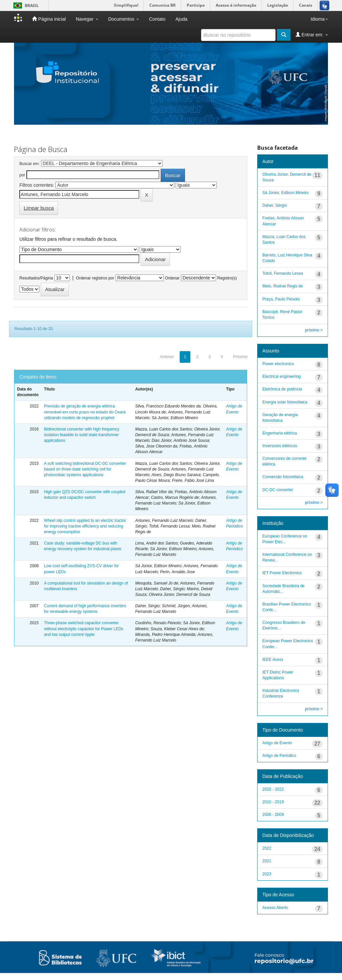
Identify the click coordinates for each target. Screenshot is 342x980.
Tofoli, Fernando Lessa (283, 273)
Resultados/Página (36, 278)
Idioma (319, 19)
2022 (267, 848)
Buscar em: (30, 164)
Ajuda (181, 19)
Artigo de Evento (277, 743)
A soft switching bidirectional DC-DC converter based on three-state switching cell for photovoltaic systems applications (85, 469)
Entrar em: (312, 35)
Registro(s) (227, 278)
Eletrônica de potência (282, 389)
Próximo (240, 357)
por (22, 175)
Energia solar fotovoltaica (285, 402)
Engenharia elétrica (280, 433)
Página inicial (49, 19)
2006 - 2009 (273, 815)
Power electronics (278, 364)
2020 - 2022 (273, 789)
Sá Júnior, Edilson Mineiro (286, 193)
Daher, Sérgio (275, 205)
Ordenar (172, 278)
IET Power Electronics (282, 573)
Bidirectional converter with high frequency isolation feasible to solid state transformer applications (82, 435)
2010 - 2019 (273, 802)
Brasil (25, 6)
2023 (267, 874)
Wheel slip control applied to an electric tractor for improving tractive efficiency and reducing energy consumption (85, 526)
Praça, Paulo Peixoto (281, 299)
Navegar (87, 19)
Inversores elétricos (280, 446)
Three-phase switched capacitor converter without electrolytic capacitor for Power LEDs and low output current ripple (84, 629)
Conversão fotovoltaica (283, 477)
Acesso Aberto (275, 908)
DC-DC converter (278, 490)
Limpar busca (39, 208)
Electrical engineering (282, 376)
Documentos (124, 19)
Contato (157, 19)
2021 (267, 861)
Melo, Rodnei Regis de (283, 286)
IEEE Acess (273, 660)
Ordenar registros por (95, 278)
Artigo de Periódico (279, 756)
